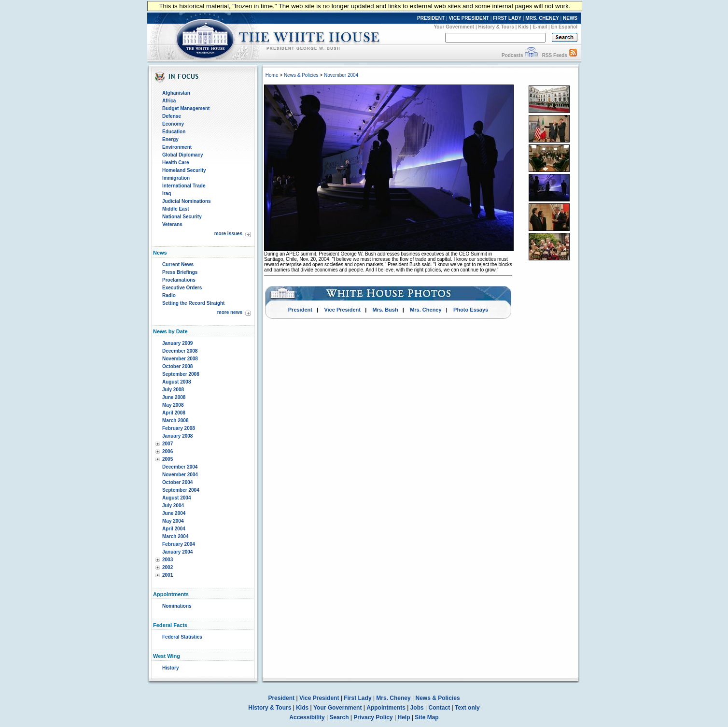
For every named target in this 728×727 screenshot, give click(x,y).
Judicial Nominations (187, 201)
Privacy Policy (373, 717)
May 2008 (173, 405)
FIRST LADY (507, 18)
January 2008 (177, 436)
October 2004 (177, 482)
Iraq (167, 193)
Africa (169, 101)
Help (404, 717)
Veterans (172, 224)
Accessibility (307, 717)
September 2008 (181, 374)
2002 (168, 567)
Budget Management (186, 108)
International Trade (184, 186)
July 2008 (173, 390)
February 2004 (179, 544)
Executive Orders (182, 288)
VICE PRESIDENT (469, 18)
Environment (177, 147)
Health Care (176, 163)
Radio (169, 295)
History (170, 668)
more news (230, 312)
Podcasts (512, 55)
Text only (467, 708)
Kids (523, 27)
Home (272, 75)
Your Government (454, 27)
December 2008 (180, 351)
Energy (170, 139)
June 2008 (174, 397)
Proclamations (179, 280)
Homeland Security (184, 170)
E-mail (540, 27)
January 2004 (177, 552)
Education (174, 132)
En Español (564, 27)
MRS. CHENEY (542, 18)
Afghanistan (176, 93)
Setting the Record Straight (193, 303)
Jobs (417, 708)
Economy (173, 124)
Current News (178, 264)
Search (339, 717)
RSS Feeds (555, 55)
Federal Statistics (182, 637)
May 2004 (173, 521)
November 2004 (180, 475)
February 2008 (179, 428)
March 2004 (175, 536)
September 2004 (181, 490)
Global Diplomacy (182, 155)
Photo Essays (471, 310)
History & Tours (496, 27)
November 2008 (180, 359)
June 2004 (174, 513)
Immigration (176, 178)
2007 (168, 444)
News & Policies (301, 75)
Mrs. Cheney (426, 310)
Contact (440, 708)
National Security (182, 217)
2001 (168, 575)
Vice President (342, 310)
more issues (228, 234)
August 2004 (176, 498)
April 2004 (174, 529)
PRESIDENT (431, 18)
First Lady (357, 698)
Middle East (176, 209)
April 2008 (174, 413)
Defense (172, 116)
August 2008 (176, 382)
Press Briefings (180, 272)
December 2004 (180, 467)
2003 (168, 560)
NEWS (570, 18)
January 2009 (177, 343)
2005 (168, 459)
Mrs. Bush (385, 310)
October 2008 (177, 366)
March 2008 (175, 421)
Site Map (427, 717)
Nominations (177, 606)
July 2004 (173, 506)
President (300, 310)
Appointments (386, 708)
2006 (168, 451)
